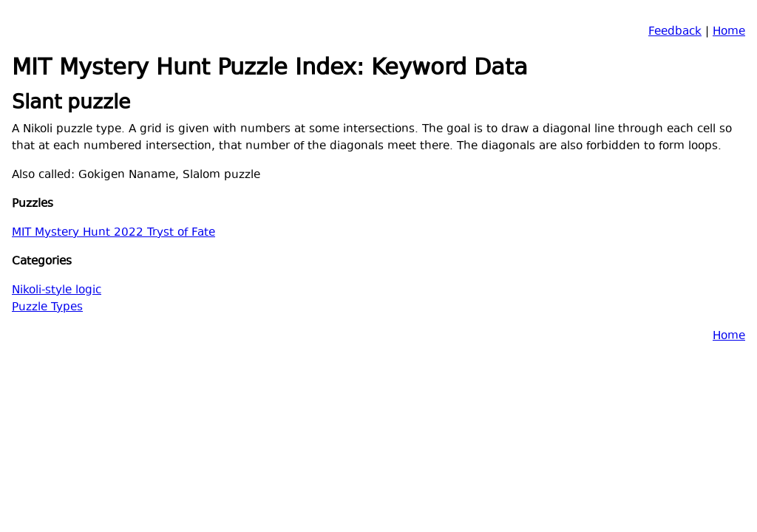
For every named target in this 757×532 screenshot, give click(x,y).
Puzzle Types (47, 308)
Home (729, 32)
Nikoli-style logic (57, 291)
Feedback (675, 32)
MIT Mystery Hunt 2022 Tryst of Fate (113, 233)
